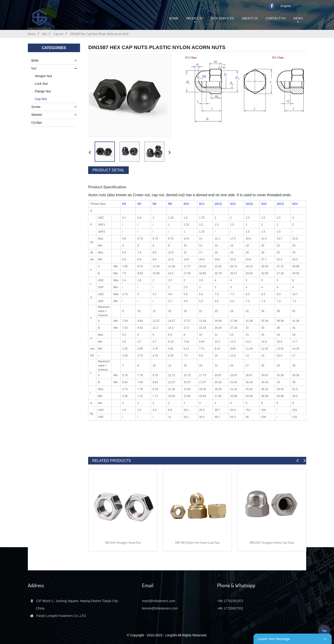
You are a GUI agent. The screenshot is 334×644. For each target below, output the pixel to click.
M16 (233, 204)
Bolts (35, 60)
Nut (44, 34)
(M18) (249, 204)
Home (174, 18)
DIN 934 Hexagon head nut (123, 543)
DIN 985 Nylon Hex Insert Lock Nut (197, 543)
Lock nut (41, 84)
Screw (36, 107)
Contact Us (276, 18)
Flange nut (43, 91)
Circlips (37, 123)
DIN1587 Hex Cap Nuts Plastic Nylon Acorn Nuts (99, 34)
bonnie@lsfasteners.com (160, 608)
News (298, 20)
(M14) (218, 204)
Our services (222, 18)
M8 (170, 204)
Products (195, 20)
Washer (37, 115)
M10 (186, 204)
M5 (139, 204)
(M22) (280, 204)
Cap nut (58, 34)
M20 (264, 204)
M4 (124, 204)
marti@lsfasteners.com (159, 601)
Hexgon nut (43, 76)
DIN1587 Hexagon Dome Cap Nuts (272, 543)
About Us (250, 18)
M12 (202, 204)
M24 (295, 204)
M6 (155, 204)
